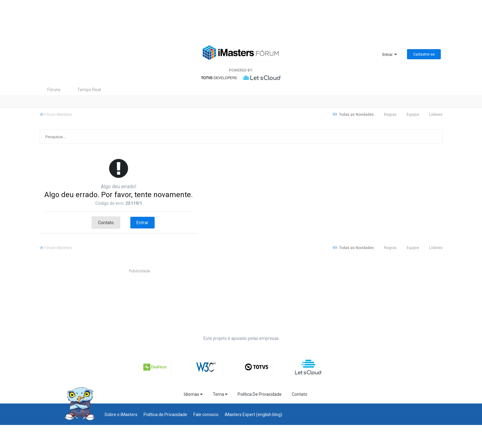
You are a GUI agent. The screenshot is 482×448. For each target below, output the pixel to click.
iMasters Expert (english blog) (253, 415)
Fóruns (54, 90)
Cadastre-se (424, 54)
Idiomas (193, 394)
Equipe (413, 114)
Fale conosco (206, 415)
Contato (106, 223)
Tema (220, 394)
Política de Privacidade (165, 415)
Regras (390, 114)
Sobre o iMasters (121, 415)
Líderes (436, 114)
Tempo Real (89, 90)
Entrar (390, 55)
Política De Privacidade (260, 394)
